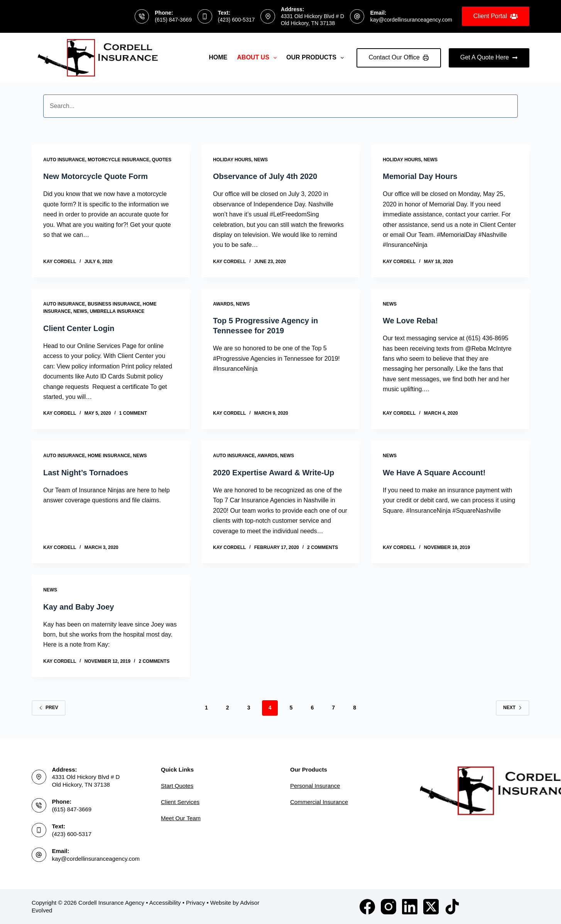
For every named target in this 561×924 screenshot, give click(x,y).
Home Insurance (109, 456)
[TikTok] (452, 907)
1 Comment (133, 413)
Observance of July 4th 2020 (265, 176)
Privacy (195, 903)
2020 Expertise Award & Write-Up (274, 473)
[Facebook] (367, 907)
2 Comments (323, 547)
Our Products (317, 58)
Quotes (162, 160)
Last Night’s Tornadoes (86, 473)
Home (218, 57)
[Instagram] (389, 907)
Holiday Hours (232, 160)
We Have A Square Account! (434, 473)
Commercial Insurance (319, 802)
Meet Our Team (181, 818)
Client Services (180, 802)
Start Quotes (177, 786)
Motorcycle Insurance (118, 160)
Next (513, 708)
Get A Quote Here (489, 57)
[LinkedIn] (410, 907)
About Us (258, 58)
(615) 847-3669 (173, 20)
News (261, 160)
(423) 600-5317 (237, 20)
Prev (49, 708)
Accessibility (165, 903)
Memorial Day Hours (420, 176)
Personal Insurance (315, 786)
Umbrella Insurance (117, 311)
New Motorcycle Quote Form (95, 176)
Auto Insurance (64, 160)
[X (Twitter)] (431, 907)
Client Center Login (79, 328)
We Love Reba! (410, 321)
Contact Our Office (399, 57)
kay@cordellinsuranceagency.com (411, 20)
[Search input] (280, 106)
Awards (223, 304)
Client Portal (496, 16)
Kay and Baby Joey (79, 607)
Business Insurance (114, 304)
